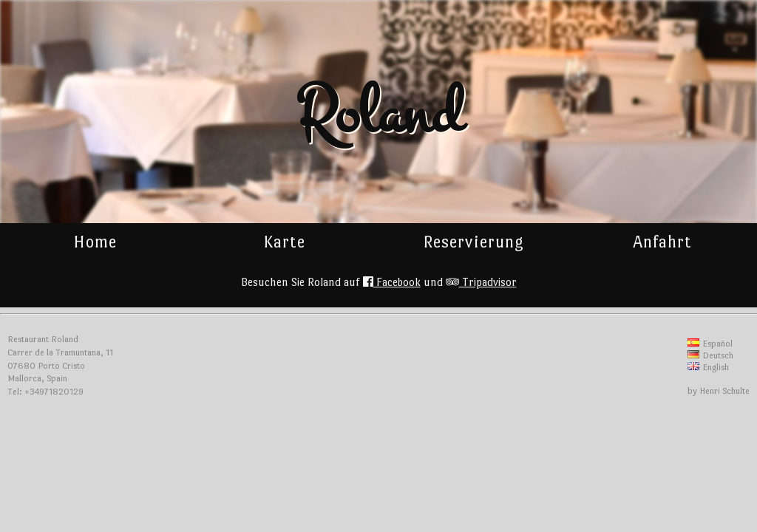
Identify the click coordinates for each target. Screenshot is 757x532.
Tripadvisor (481, 282)
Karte (284, 242)
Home (95, 242)
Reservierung (473, 242)
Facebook (392, 282)
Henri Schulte (724, 391)
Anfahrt (662, 242)
